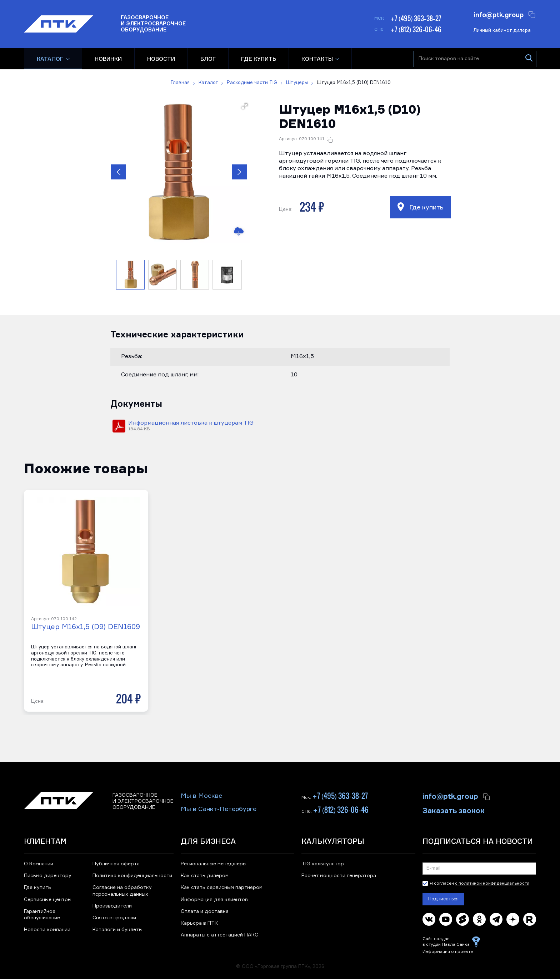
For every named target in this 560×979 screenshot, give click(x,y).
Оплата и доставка (205, 911)
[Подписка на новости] (479, 869)
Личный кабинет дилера (502, 31)
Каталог (50, 59)
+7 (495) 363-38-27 (416, 18)
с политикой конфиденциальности (492, 884)
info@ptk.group (499, 14)
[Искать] (529, 59)
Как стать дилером (205, 876)
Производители (112, 906)
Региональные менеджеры (214, 864)
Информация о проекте (448, 952)
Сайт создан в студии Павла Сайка (446, 942)
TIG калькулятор (323, 864)
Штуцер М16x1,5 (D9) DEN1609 (86, 627)
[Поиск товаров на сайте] (475, 59)
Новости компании (47, 930)
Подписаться (443, 899)
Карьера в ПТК (199, 923)
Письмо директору (48, 876)
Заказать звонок (454, 810)
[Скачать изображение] (239, 232)
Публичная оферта (116, 864)
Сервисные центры (48, 900)
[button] (179, 172)
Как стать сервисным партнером (222, 887)
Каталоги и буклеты (117, 930)
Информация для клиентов (214, 900)
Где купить (420, 207)
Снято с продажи (114, 918)
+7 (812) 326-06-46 (416, 29)
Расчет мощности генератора (339, 876)
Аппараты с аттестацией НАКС (219, 935)
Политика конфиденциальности (132, 876)
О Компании (39, 864)
